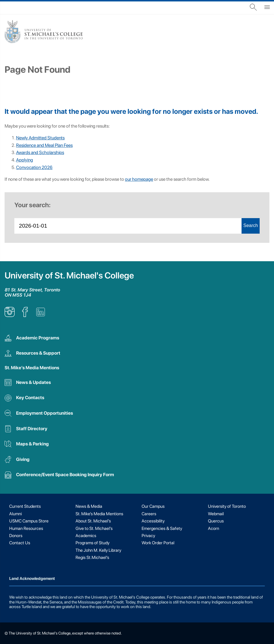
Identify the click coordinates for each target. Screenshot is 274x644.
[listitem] (10, 315)
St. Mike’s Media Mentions (32, 368)
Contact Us (20, 543)
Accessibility (153, 521)
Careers (149, 514)
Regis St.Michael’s (92, 558)
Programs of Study (92, 543)
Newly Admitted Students (40, 138)
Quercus (216, 521)
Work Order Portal (158, 543)
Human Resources (26, 528)
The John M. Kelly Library (98, 550)
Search (251, 225)
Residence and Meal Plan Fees (44, 145)
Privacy (148, 536)
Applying (25, 160)
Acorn (214, 528)
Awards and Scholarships (40, 152)
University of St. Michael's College (69, 275)
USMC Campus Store (29, 521)
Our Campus (153, 506)
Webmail (216, 514)
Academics (86, 536)
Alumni (16, 514)
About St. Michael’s (93, 521)
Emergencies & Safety (162, 528)
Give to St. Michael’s (94, 528)
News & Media (89, 506)
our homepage (139, 179)
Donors (16, 536)
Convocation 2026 (34, 167)
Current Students (25, 506)
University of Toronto (227, 506)
